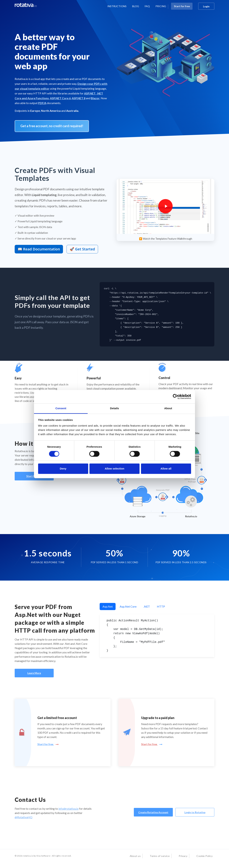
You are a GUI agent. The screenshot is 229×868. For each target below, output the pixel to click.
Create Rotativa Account (153, 812)
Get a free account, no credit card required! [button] (52, 126)
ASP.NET (90, 93)
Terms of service (160, 856)
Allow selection (114, 469)
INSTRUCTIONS (117, 6)
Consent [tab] (61, 408)
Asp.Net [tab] (108, 606)
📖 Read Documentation (39, 249)
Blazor (95, 98)
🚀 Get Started (82, 249)
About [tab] (168, 408)
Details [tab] (114, 408)
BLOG (136, 6)
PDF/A (42, 103)
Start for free (182, 6)
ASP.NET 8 (79, 98)
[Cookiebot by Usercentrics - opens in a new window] (175, 397)
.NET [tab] (147, 606)
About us (135, 856)
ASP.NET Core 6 (60, 98)
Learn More (34, 673)
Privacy (183, 856)
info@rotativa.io (69, 809)
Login (206, 6)
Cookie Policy (204, 856)
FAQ (147, 6)
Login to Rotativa (195, 812)
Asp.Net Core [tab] (128, 606)
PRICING (161, 6)
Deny (63, 469)
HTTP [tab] (161, 606)
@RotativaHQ (24, 817)
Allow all (166, 469)
